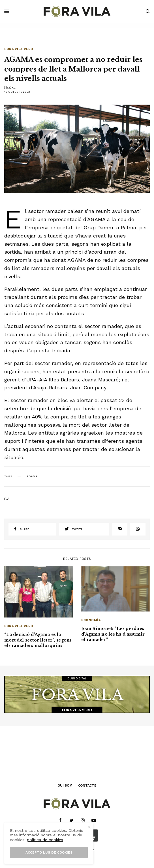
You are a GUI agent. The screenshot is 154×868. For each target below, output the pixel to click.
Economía (91, 620)
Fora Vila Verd (19, 49)
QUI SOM (65, 785)
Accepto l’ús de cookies (49, 852)
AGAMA (32, 476)
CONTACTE (87, 785)
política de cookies (45, 840)
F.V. (14, 88)
